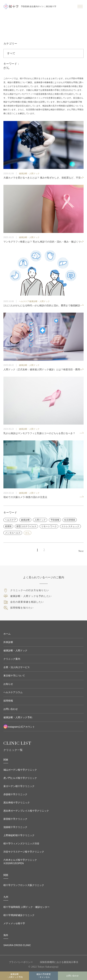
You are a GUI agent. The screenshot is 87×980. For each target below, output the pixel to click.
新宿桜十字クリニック (15, 819)
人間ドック (40, 520)
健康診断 (25, 520)
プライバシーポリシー (21, 962)
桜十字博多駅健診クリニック (19, 915)
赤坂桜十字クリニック (15, 794)
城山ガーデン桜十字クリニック (20, 770)
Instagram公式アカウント (19, 726)
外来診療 (8, 642)
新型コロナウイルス (26, 526)
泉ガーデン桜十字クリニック (19, 786)
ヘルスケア (11, 520)
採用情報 (8, 701)
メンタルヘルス (13, 533)
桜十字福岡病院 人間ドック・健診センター (26, 907)
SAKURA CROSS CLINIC (17, 945)
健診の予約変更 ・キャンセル (44, 976)
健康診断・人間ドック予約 (15, 976)
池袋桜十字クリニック (15, 827)
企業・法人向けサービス (17, 667)
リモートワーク (49, 526)
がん (28, 533)
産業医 (8, 526)
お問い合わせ (11, 709)
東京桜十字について (14, 676)
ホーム (7, 634)
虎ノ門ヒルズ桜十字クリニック (20, 778)
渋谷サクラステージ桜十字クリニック (24, 852)
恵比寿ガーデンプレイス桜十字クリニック (26, 811)
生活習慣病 (70, 520)
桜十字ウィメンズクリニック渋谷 (21, 843)
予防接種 (55, 520)
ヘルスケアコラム (13, 692)
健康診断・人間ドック (15, 650)
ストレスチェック (70, 526)
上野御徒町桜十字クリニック (19, 835)
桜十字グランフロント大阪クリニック (24, 885)
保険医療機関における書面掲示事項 (59, 962)
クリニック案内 (12, 659)
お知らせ (8, 684)
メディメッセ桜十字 (14, 923)
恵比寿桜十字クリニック (17, 803)
